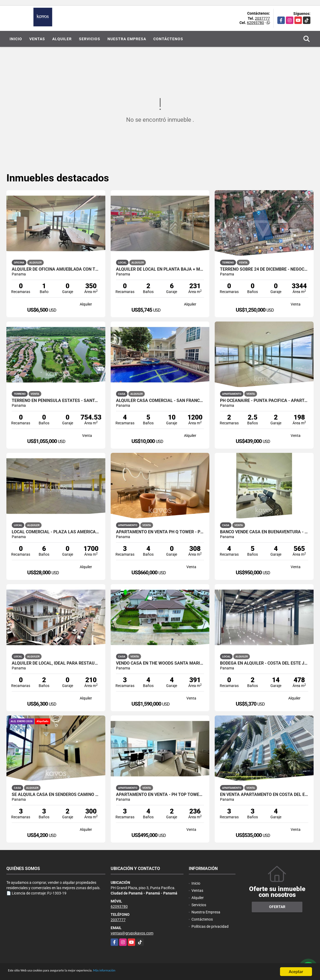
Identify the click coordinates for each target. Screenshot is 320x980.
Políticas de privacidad (210, 926)
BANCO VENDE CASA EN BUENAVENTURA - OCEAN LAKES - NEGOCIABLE (264, 532)
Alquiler (62, 39)
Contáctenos (168, 39)
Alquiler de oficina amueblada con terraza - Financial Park (56, 269)
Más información (142, 972)
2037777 (262, 18)
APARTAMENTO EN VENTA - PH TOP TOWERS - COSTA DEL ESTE (160, 795)
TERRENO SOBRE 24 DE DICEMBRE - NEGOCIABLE (264, 269)
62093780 (255, 23)
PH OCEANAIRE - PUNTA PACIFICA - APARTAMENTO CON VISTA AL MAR (264, 401)
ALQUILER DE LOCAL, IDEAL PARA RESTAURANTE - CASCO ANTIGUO (56, 663)
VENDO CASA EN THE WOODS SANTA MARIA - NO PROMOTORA (160, 663)
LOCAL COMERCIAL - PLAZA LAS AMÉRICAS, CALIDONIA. (56, 532)
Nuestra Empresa (127, 39)
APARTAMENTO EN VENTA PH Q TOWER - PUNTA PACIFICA (160, 532)
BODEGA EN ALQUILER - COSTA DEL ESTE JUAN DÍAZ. (264, 663)
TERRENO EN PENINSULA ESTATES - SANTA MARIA (56, 401)
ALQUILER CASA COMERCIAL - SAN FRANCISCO (160, 401)
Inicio (16, 39)
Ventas (37, 39)
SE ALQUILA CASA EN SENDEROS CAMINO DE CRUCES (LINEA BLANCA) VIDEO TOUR (56, 795)
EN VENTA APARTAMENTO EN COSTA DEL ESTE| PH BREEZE (264, 795)
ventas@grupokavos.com (132, 933)
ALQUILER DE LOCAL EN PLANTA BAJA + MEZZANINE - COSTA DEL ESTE (160, 269)
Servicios (90, 39)
